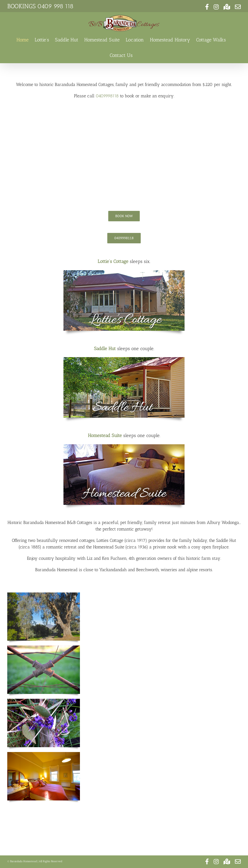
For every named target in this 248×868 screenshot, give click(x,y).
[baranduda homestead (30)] (124, 272)
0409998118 (107, 96)
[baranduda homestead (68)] (124, 359)
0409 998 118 (55, 6)
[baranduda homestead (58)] (124, 446)
